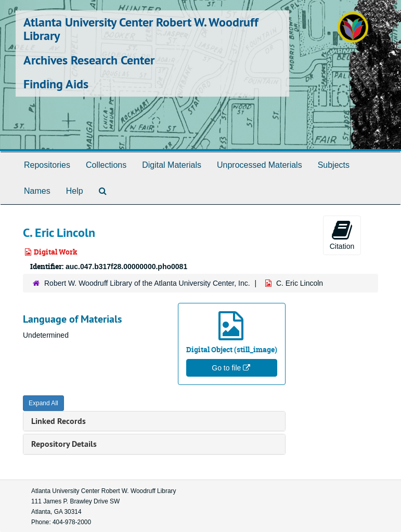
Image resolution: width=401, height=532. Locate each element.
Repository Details (64, 444)
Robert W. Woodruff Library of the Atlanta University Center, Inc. (147, 283)
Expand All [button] (43, 403)
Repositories (47, 165)
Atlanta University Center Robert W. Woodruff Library (141, 29)
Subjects (334, 165)
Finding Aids (56, 84)
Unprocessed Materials (260, 165)
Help (75, 191)
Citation (342, 235)
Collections (106, 165)
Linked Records (59, 421)
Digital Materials (172, 165)
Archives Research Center (89, 60)
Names (37, 191)
